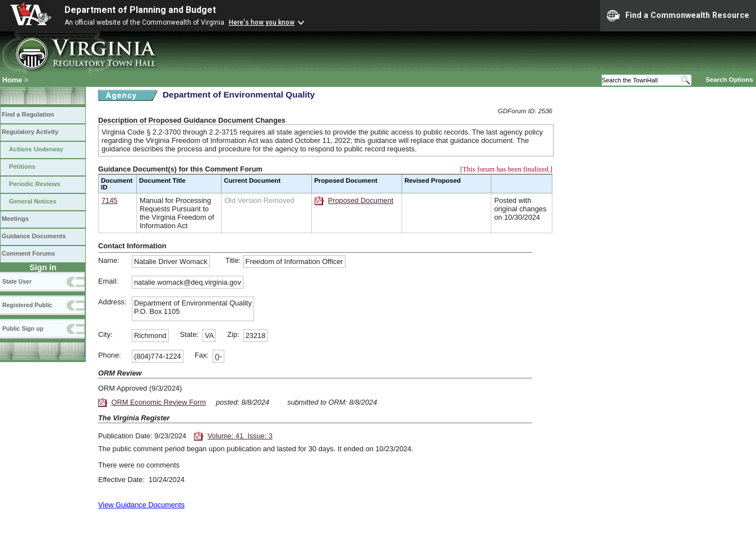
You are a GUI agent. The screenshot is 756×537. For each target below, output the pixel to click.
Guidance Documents (34, 236)
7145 (109, 200)
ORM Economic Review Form (159, 402)
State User (17, 281)
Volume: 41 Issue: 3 (240, 436)
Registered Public (27, 305)
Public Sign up (23, 328)
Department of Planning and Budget (140, 10)
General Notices (33, 201)
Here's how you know (262, 22)
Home (12, 80)
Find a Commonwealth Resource (678, 16)
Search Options (729, 80)
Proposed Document (361, 200)
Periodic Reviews (35, 184)
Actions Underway (36, 149)
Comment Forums (28, 253)
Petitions (22, 166)
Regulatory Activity (30, 132)
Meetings (15, 219)
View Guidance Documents (141, 505)
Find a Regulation (28, 114)
